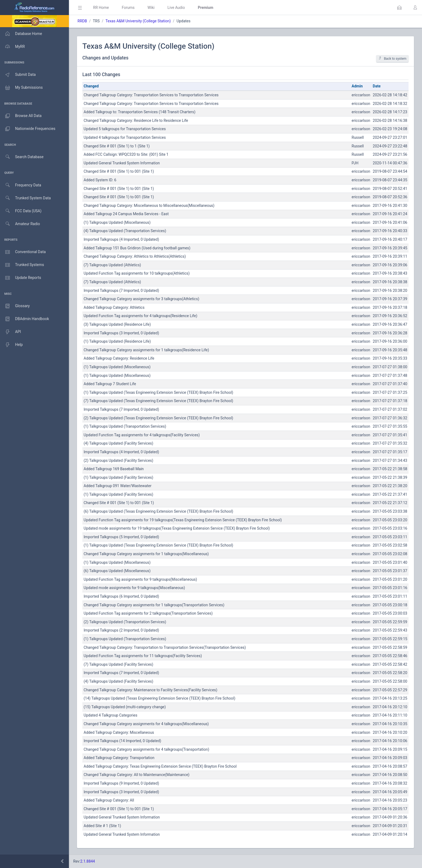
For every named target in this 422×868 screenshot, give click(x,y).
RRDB (82, 21)
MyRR (12, 47)
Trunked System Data (25, 198)
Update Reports (21, 278)
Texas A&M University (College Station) (138, 21)
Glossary (15, 306)
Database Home (21, 34)
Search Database (22, 157)
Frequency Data (21, 185)
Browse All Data (21, 116)
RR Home (101, 8)
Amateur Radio (20, 224)
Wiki (151, 8)
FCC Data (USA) (21, 211)
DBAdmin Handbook (24, 319)
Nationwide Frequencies (28, 129)
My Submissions (21, 88)
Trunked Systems (22, 265)
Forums (128, 8)
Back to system (392, 59)
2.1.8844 (88, 861)
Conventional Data (23, 252)
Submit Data (18, 75)
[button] (399, 8)
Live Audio (176, 8)
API (10, 332)
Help (11, 345)
